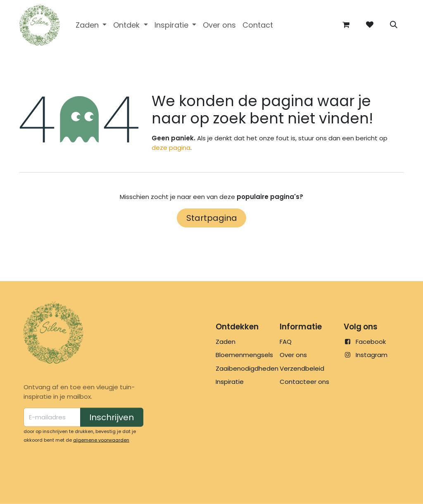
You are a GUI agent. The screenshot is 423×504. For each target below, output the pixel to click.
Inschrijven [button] (112, 417)
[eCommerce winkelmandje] (346, 25)
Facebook (371, 342)
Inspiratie (230, 382)
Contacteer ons (304, 382)
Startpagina (212, 218)
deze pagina (171, 148)
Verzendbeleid (302, 368)
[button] (394, 25)
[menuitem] (91, 25)
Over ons (293, 355)
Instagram (372, 355)
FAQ (286, 342)
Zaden (226, 342)
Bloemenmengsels (244, 355)
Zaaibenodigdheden (247, 368)
